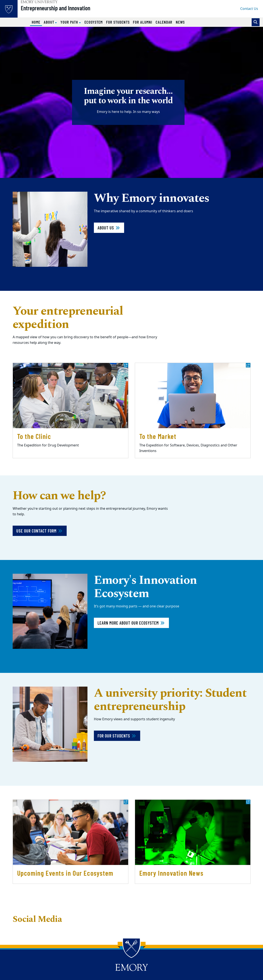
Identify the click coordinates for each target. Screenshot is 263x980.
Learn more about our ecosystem (131, 623)
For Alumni (142, 22)
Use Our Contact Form (40, 531)
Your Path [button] (70, 22)
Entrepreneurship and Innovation (65, 11)
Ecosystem (94, 22)
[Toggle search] (256, 22)
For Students (118, 22)
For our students (117, 736)
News (180, 22)
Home (37, 22)
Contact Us (249, 9)
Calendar (164, 22)
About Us (109, 228)
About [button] (50, 22)
